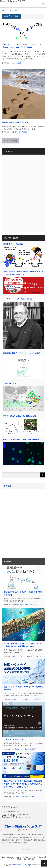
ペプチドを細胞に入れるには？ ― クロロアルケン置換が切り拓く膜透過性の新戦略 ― (23, 645)
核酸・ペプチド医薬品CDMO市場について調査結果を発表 (23, 688)
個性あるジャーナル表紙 (13, 244)
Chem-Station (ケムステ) (24, 826)
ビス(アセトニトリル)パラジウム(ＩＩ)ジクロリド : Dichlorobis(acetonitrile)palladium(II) (22, 46)
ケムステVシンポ (18, 797)
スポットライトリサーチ (20, 656)
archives (14, 63)
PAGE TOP (44, 863)
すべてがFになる (10, 384)
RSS (27, 849)
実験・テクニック (31, 605)
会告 (26, 797)
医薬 (37, 699)
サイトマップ (34, 857)
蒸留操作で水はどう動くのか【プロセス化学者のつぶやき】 (23, 593)
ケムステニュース (18, 699)
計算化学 (33, 749)
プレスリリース (30, 699)
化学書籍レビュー (18, 749)
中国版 (24, 859)
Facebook (42, 857)
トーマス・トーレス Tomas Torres (18, 299)
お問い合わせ (32, 859)
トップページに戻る (11, 141)
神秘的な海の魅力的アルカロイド (15, 123)
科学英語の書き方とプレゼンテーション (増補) (22, 353)
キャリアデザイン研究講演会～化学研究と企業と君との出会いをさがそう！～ (23, 273)
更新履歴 (26, 857)
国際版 (19, 859)
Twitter (13, 859)
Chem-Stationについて (8, 857)
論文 (26, 132)
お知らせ (19, 857)
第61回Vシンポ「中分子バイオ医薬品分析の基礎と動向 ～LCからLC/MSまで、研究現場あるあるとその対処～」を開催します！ (23, 784)
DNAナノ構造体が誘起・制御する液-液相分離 (21, 439)
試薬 (20, 63)
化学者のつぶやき (17, 132)
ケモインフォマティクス (14, 739)
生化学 (27, 749)
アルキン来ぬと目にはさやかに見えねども (20, 416)
